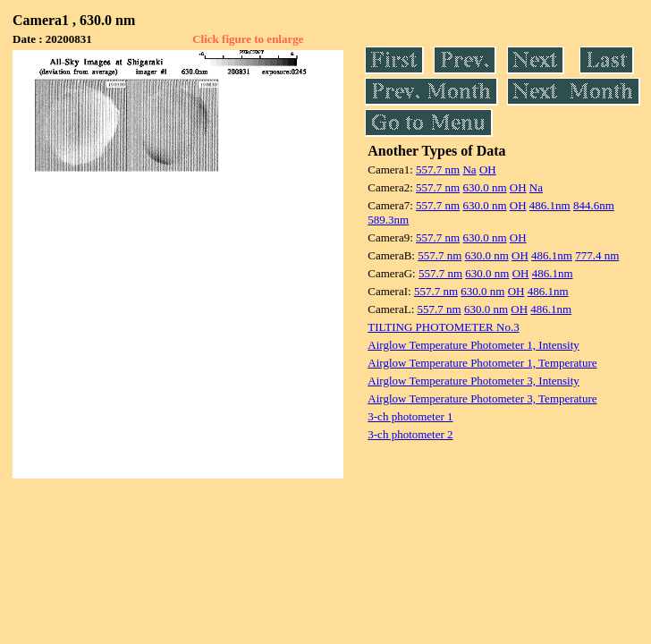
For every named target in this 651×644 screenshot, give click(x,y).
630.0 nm (484, 187)
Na (469, 169)
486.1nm (550, 205)
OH (488, 169)
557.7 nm (438, 169)
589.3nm (388, 220)
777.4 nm (597, 255)
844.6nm (594, 205)
